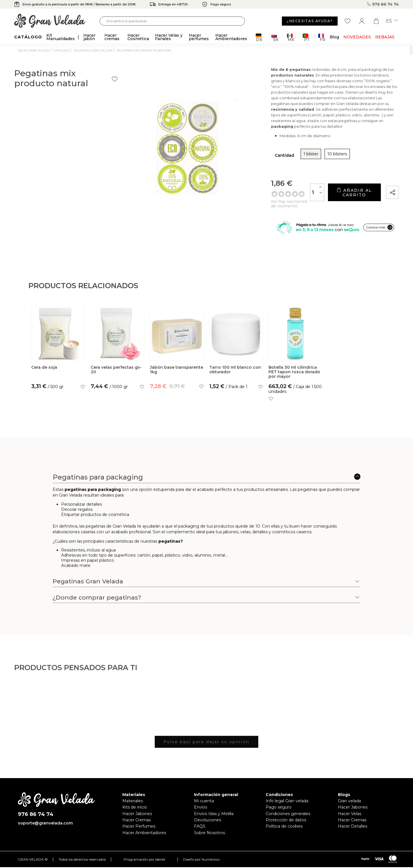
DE (259, 37)
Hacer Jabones (137, 820)
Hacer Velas (350, 820)
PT (306, 37)
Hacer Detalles (353, 833)
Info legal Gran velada (287, 808)
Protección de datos (286, 827)
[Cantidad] (284, 194)
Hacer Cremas (137, 827)
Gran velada (349, 808)
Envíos (201, 814)
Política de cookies (284, 833)
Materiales (133, 808)
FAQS (200, 833)
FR (322, 37)
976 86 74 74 (383, 4)
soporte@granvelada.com (45, 830)
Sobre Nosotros (209, 839)
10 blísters (287, 158)
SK (275, 37)
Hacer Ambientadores (144, 839)
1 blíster (261, 158)
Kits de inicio (135, 814)
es (392, 21)
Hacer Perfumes (139, 833)
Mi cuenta (204, 808)
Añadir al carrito (338, 194)
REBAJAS (385, 37)
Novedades (357, 37)
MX (291, 37)
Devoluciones (207, 827)
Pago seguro (279, 814)
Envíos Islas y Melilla (214, 820)
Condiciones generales (288, 820)
